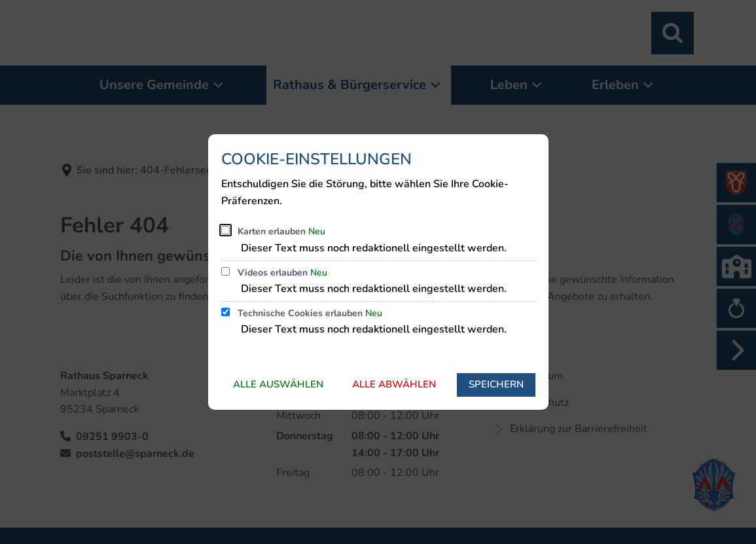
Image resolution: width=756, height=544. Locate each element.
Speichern (496, 384)
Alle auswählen (278, 384)
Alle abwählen (394, 384)
